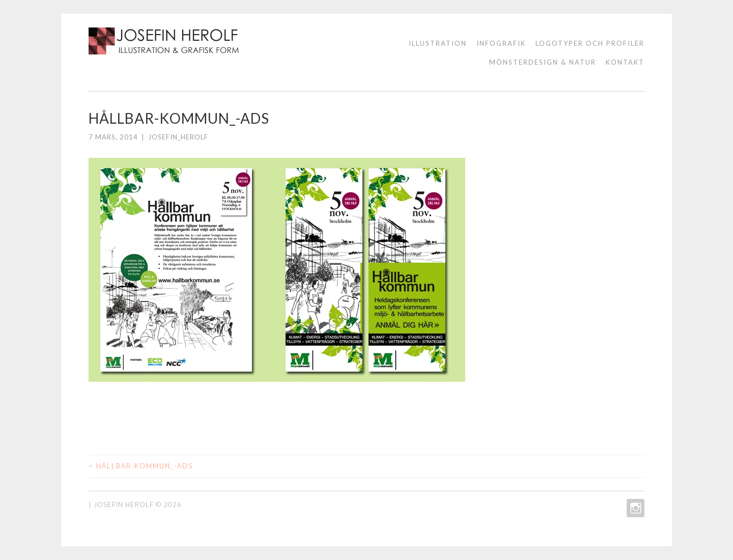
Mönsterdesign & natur (543, 62)
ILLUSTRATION (438, 43)
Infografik (501, 43)
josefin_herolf (178, 137)
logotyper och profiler (590, 43)
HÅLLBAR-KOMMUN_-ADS (141, 466)
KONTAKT (625, 62)
